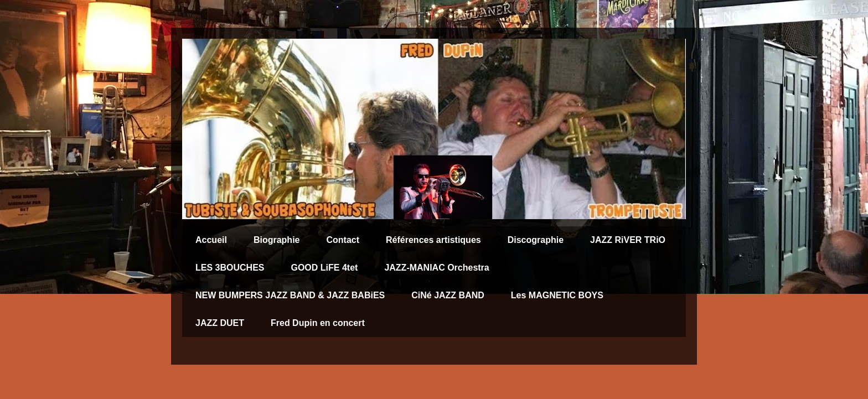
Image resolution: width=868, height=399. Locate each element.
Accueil (211, 240)
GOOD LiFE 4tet (324, 268)
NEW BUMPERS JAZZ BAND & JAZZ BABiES (290, 295)
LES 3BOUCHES (230, 268)
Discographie (536, 240)
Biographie (277, 240)
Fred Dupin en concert (318, 323)
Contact (343, 240)
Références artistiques (433, 240)
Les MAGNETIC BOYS (557, 295)
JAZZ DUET (220, 323)
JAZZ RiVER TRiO (628, 240)
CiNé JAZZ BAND (448, 295)
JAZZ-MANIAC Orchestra (436, 268)
